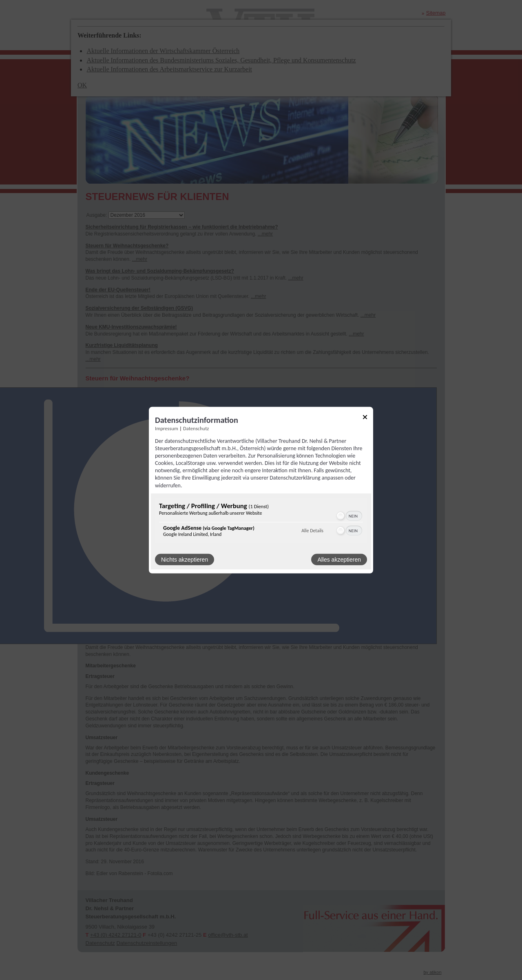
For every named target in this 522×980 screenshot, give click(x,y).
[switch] (349, 516)
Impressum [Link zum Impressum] (167, 428)
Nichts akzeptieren (185, 560)
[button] (341, 516)
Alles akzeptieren (339, 560)
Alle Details (312, 531)
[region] (261, 521)
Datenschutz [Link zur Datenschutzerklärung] (196, 428)
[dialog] (261, 490)
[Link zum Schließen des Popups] (365, 418)
